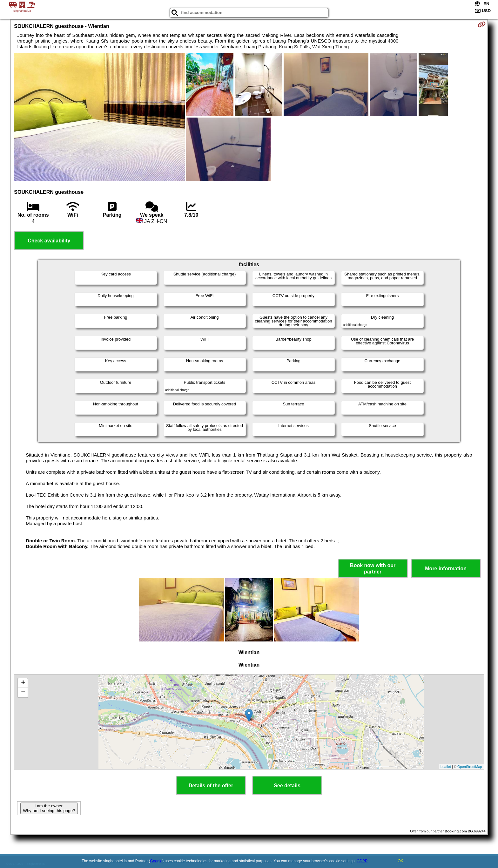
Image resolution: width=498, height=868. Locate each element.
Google (156, 861)
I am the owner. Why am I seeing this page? (49, 808)
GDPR (362, 861)
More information (446, 569)
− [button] (23, 693)
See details (287, 786)
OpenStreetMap (470, 767)
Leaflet (446, 767)
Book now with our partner (373, 568)
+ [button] (23, 683)
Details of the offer (211, 786)
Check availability (49, 241)
